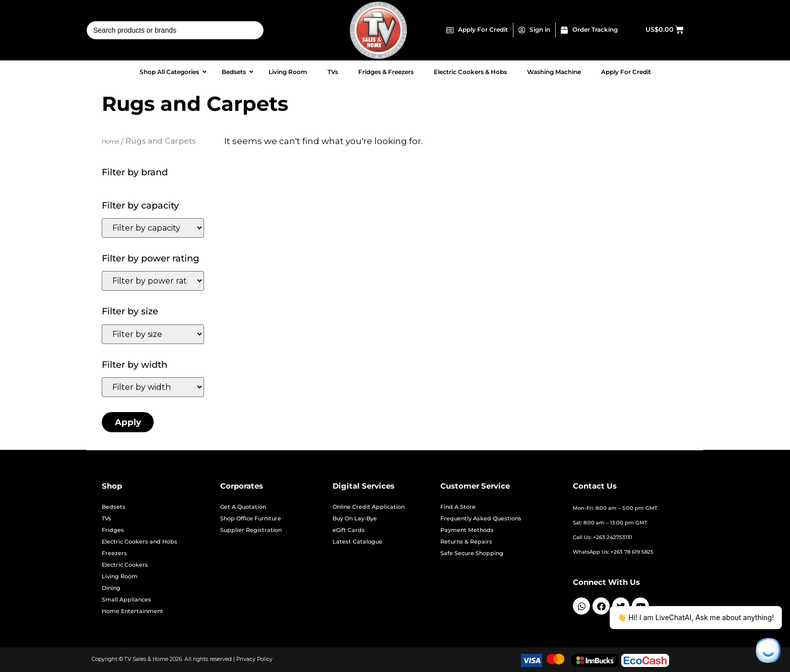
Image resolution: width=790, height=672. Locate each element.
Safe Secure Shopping (472, 553)
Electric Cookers (125, 565)
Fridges (113, 530)
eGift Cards (349, 530)
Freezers (114, 553)
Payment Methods (467, 530)
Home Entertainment (133, 611)
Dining (111, 588)
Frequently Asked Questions (481, 519)
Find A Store (458, 507)
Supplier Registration (251, 530)
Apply (128, 422)
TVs (107, 519)
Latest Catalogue (357, 542)
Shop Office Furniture (251, 519)
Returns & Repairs (466, 542)
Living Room (120, 577)
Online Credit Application (369, 507)
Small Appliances (126, 600)
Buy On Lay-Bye (355, 519)
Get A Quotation (243, 507)
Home (110, 142)
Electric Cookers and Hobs (140, 542)
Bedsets (114, 507)
